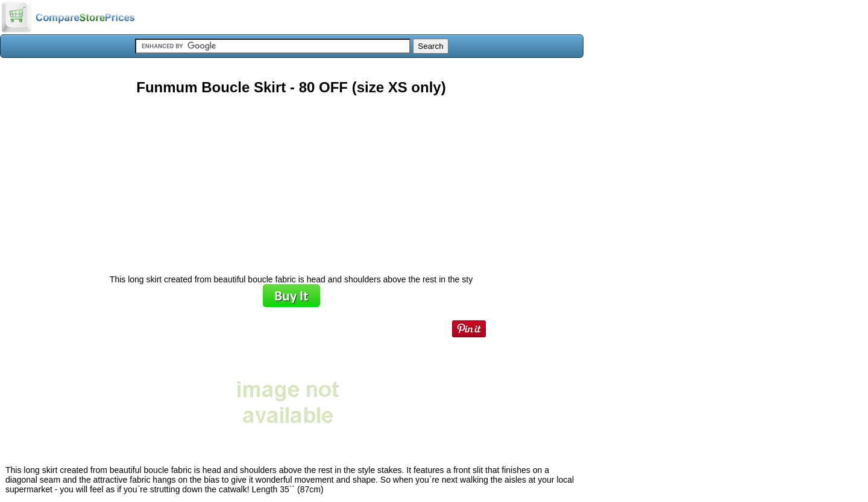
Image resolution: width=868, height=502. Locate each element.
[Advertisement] (291, 180)
